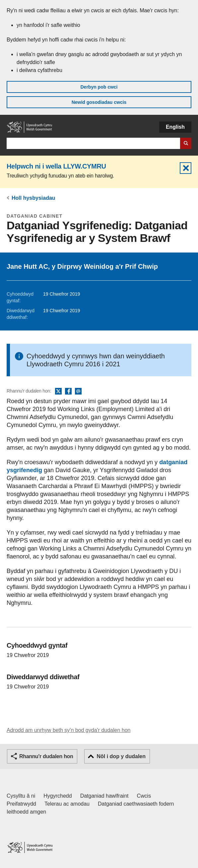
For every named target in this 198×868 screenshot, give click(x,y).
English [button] (175, 127)
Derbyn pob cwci (99, 87)
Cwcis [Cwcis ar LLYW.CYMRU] (144, 796)
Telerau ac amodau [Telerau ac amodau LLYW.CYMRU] (67, 804)
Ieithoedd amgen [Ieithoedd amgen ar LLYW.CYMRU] (26, 812)
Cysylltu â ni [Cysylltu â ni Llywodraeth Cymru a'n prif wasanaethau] (21, 796)
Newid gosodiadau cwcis (99, 102)
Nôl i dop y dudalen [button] (121, 756)
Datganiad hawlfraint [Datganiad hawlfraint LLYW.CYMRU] (104, 796)
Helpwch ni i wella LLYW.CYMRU (56, 166)
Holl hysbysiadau (33, 198)
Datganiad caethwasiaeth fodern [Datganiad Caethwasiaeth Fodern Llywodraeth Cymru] (136, 804)
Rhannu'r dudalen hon (46, 756)
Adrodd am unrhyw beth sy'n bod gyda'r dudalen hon (68, 730)
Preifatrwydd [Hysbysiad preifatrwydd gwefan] (21, 804)
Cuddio (186, 168)
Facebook (68, 392)
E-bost (78, 392)
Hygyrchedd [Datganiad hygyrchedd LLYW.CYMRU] (58, 796)
